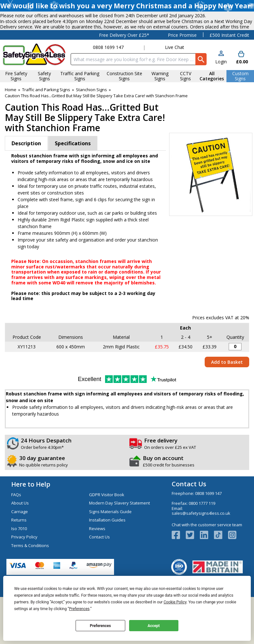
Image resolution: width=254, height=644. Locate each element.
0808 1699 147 (108, 77)
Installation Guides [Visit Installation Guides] (107, 550)
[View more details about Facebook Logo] (179, 564)
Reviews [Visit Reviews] (97, 558)
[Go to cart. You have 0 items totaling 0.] (241, 87)
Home (11, 119)
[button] (221, 87)
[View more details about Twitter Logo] (193, 564)
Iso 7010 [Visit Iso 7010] (19, 558)
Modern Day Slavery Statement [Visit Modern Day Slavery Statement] (119, 533)
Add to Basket (227, 391)
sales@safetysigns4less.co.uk (201, 543)
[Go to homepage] (34, 84)
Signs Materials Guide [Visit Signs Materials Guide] (110, 541)
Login (221, 91)
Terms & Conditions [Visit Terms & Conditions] (30, 575)
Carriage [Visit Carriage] (20, 541)
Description (26, 173)
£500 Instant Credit (229, 64)
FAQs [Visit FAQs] (16, 524)
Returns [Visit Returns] (19, 550)
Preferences (101, 626)
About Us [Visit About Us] (20, 533)
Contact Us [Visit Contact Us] (99, 567)
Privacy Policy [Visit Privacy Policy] (24, 567)
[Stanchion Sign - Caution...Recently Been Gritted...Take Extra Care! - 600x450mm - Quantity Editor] (235, 376)
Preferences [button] (79, 609)
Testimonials (42, 64)
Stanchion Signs (91, 119)
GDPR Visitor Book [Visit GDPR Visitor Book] (107, 524)
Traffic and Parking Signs (46, 119)
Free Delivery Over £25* (124, 64)
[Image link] (221, 564)
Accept (154, 626)
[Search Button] (201, 89)
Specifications (73, 173)
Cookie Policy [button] (175, 602)
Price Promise (182, 64)
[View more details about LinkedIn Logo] (207, 564)
